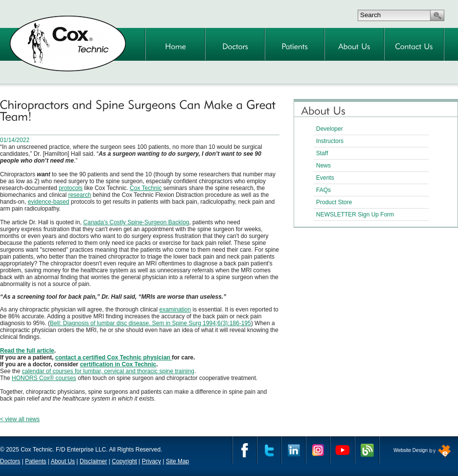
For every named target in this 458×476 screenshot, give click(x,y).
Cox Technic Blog (367, 450)
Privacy (151, 461)
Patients (35, 461)
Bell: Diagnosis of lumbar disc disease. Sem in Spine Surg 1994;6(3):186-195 (150, 323)
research (80, 195)
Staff (322, 153)
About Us (63, 461)
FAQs (323, 190)
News (323, 166)
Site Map (177, 461)
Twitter (269, 450)
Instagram (318, 450)
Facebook (245, 450)
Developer (330, 129)
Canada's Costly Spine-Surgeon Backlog (136, 222)
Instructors (330, 141)
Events (325, 178)
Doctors (10, 461)
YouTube (343, 450)
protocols (71, 188)
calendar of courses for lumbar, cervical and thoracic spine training (108, 371)
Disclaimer (93, 461)
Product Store (334, 202)
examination (175, 309)
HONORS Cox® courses (44, 378)
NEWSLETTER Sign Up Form (355, 214)
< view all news (20, 419)
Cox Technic (146, 188)
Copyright (125, 461)
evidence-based (49, 202)
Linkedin (294, 450)
